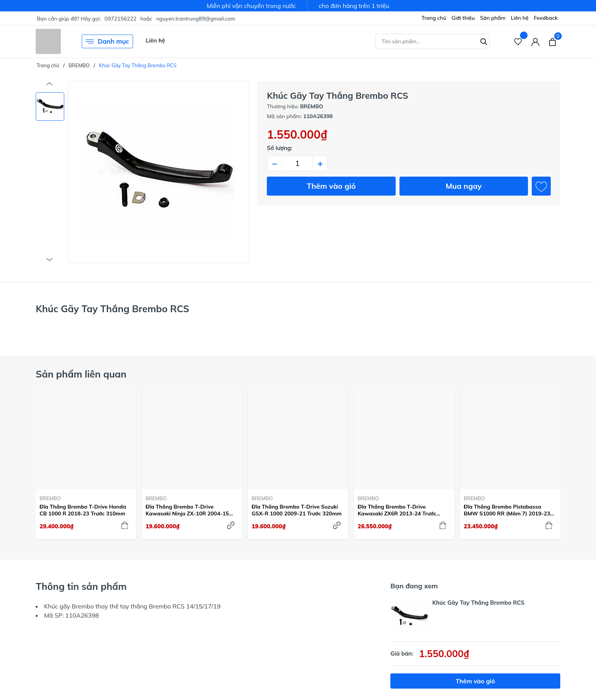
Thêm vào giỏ (331, 186)
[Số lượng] (297, 163)
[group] (159, 172)
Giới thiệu (463, 18)
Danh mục (107, 41)
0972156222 (120, 19)
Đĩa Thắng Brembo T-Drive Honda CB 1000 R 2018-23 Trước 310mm (83, 510)
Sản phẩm (493, 18)
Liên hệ (520, 18)
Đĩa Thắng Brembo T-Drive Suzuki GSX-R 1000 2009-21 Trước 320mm (297, 510)
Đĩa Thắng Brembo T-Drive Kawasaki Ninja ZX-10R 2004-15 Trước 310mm (187, 510)
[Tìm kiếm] (484, 41)
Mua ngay (464, 186)
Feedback (546, 18)
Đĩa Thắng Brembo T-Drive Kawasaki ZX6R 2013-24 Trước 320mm (397, 510)
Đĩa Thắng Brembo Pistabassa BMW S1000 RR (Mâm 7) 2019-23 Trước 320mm (507, 510)
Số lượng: (280, 148)
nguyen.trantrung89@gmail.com (196, 19)
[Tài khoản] (535, 42)
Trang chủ (434, 18)
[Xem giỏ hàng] (552, 41)
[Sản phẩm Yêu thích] (518, 42)
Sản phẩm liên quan (81, 374)
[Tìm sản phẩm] (433, 41)
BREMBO (50, 498)
